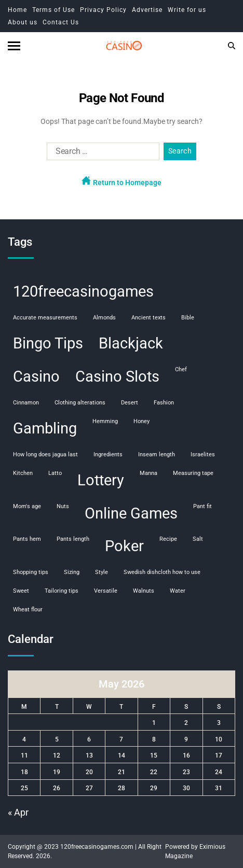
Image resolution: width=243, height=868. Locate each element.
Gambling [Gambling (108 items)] (45, 428)
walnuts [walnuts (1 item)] (144, 591)
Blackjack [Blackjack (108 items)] (131, 343)
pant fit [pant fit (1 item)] (203, 506)
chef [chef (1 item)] (181, 369)
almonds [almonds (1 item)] (104, 318)
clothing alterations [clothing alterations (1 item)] (80, 403)
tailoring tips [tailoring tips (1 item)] (62, 591)
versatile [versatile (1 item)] (106, 591)
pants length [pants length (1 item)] (73, 539)
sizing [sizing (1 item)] (72, 572)
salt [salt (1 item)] (198, 539)
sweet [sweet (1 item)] (21, 591)
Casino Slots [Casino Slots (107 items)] (117, 376)
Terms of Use (53, 10)
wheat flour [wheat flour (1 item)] (28, 610)
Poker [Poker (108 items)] (124, 546)
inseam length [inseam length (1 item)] (157, 454)
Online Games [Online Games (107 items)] (131, 513)
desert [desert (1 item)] (130, 403)
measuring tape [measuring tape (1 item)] (193, 473)
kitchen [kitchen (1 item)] (23, 473)
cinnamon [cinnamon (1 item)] (26, 403)
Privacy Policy (103, 10)
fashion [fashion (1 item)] (164, 403)
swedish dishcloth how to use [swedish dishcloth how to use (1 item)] (162, 572)
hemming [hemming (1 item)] (105, 421)
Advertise (147, 10)
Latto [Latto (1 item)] (55, 473)
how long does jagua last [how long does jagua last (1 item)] (45, 454)
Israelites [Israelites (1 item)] (203, 454)
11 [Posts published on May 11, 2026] (24, 755)
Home (17, 10)
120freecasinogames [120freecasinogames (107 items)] (83, 291)
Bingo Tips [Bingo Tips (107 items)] (48, 343)
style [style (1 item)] (102, 572)
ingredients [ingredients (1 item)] (108, 454)
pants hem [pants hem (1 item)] (27, 539)
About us (23, 22)
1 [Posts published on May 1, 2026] (154, 723)
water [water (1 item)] (178, 591)
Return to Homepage (122, 181)
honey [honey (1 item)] (141, 421)
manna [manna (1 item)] (148, 473)
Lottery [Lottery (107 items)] (101, 480)
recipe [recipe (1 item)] (168, 539)
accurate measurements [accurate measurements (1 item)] (45, 318)
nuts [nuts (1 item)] (63, 506)
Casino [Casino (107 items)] (36, 376)
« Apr (18, 812)
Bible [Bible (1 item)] (188, 318)
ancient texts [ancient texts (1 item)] (148, 318)
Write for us (187, 10)
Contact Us (61, 22)
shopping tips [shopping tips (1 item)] (31, 572)
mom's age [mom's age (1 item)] (27, 506)
